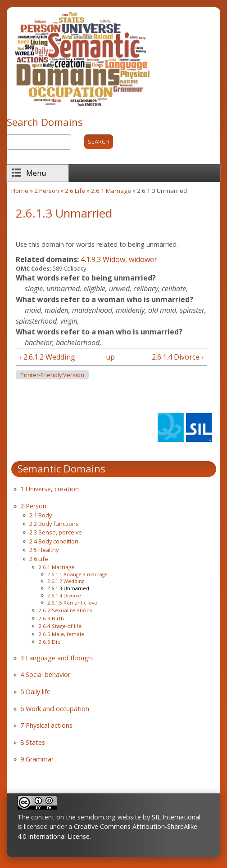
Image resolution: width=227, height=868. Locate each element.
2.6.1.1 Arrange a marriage (77, 574)
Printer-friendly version (52, 375)
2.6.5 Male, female (61, 634)
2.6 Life (75, 191)
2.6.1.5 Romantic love (72, 603)
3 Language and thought (57, 658)
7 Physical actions (46, 725)
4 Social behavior (45, 674)
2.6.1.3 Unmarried (68, 588)
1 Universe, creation (50, 489)
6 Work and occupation (55, 709)
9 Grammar (37, 759)
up (109, 357)
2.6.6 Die (49, 642)
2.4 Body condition (54, 541)
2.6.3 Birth (51, 618)
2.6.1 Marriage (111, 191)
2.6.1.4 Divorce (64, 596)
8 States (33, 742)
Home (20, 191)
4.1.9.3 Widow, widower (119, 259)
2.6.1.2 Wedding (66, 581)
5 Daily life (35, 692)
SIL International (176, 817)
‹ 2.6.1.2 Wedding (47, 357)
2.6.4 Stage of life (60, 626)
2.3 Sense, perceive (56, 532)
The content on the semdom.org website (79, 817)
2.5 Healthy (44, 550)
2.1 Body (41, 515)
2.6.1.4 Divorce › (178, 357)
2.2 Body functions (54, 524)
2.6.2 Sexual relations (65, 610)
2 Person (47, 191)
